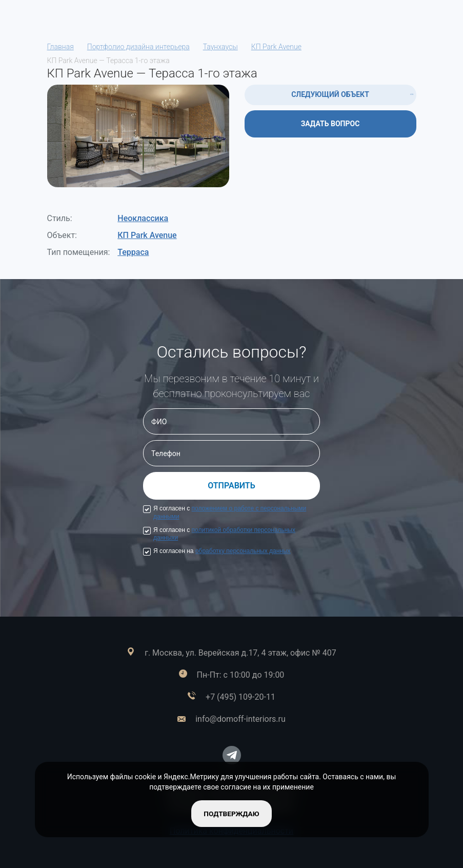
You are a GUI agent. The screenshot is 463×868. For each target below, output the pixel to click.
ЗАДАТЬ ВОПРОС (330, 124)
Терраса (133, 252)
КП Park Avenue (147, 235)
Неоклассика (143, 218)
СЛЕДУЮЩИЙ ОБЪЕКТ (330, 94)
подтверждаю (231, 813)
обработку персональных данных (243, 551)
